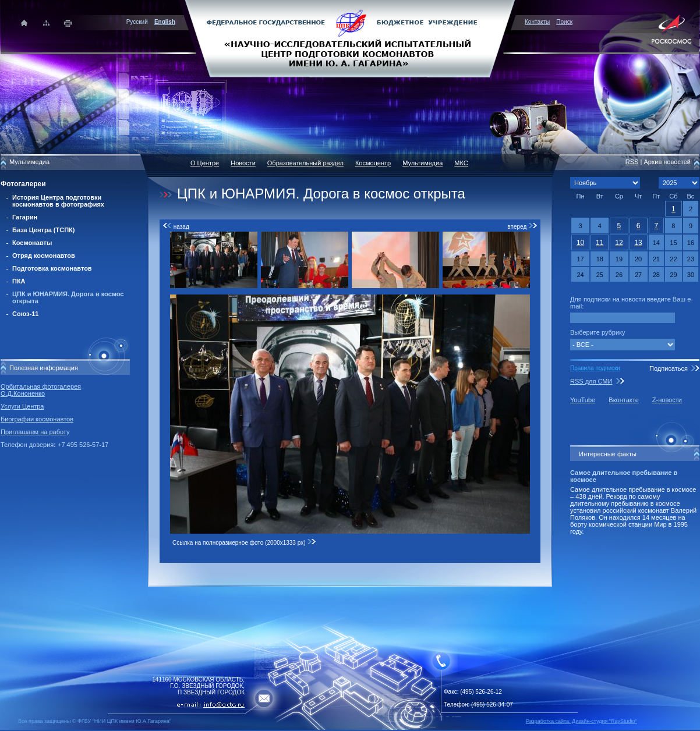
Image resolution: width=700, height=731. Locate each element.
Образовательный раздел (305, 163)
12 (619, 243)
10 (580, 243)
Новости (243, 163)
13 (638, 243)
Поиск (564, 22)
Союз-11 (25, 314)
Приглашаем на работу (35, 432)
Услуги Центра (22, 406)
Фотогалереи (23, 184)
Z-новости (667, 400)
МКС (461, 163)
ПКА (19, 281)
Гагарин (25, 217)
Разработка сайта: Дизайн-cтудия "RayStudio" (581, 721)
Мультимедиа (423, 163)
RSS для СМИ (591, 381)
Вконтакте (623, 400)
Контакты (537, 22)
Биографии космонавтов (37, 419)
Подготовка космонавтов (52, 268)
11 (600, 243)
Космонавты (32, 243)
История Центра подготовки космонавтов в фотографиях (58, 201)
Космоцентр (373, 163)
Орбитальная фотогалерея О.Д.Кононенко (41, 390)
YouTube (583, 400)
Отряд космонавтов (44, 256)
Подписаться (669, 368)
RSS (632, 162)
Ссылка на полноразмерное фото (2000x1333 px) (244, 543)
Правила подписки (595, 368)
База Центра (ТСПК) (43, 230)
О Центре (205, 163)
